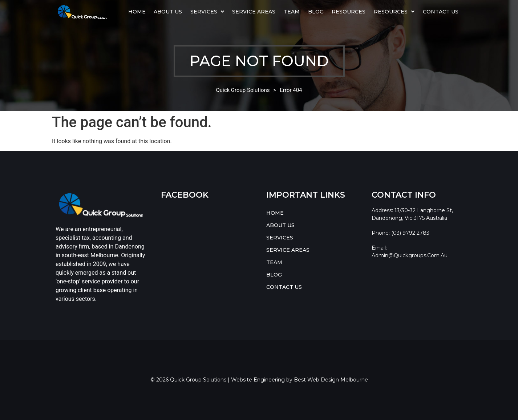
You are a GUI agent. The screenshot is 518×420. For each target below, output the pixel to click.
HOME (137, 12)
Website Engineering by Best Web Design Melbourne (300, 380)
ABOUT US (168, 12)
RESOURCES (394, 12)
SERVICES (207, 12)
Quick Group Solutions (243, 90)
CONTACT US (441, 12)
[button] (207, 12)
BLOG (316, 12)
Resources (349, 12)
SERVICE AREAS (254, 12)
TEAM (292, 12)
